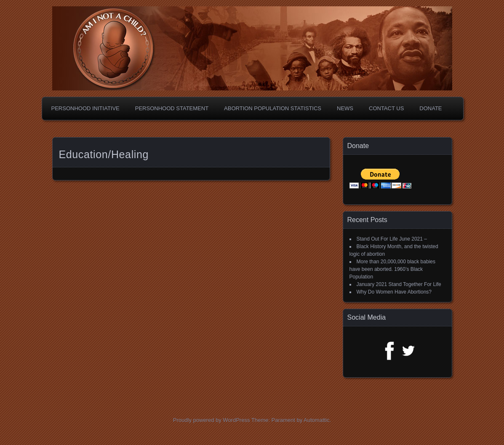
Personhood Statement (172, 108)
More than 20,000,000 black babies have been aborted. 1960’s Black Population (392, 269)
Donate (431, 108)
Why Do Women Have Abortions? (394, 292)
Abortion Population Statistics (273, 108)
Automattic (316, 420)
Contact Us (386, 108)
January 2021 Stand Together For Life (399, 284)
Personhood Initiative (85, 108)
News (345, 108)
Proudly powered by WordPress (212, 420)
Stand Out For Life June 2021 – (392, 239)
